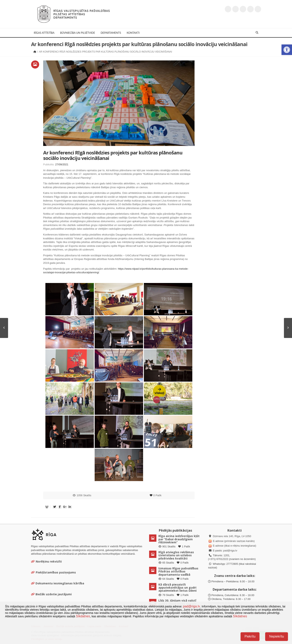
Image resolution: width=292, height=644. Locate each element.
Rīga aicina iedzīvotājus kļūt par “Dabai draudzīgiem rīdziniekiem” (179, 539)
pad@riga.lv (230, 551)
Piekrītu (250, 636)
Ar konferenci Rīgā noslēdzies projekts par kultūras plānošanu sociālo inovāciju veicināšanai (113, 155)
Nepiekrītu (277, 636)
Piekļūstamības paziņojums (53, 572)
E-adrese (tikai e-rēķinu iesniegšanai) (234, 546)
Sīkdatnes (83, 616)
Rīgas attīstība (44, 33)
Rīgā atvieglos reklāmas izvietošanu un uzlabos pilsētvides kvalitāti (176, 555)
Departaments (111, 33)
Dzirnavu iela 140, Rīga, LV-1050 (232, 536)
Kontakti (133, 33)
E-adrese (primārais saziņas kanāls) (234, 541)
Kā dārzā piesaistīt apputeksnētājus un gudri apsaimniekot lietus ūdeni (177, 588)
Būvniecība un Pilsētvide (78, 33)
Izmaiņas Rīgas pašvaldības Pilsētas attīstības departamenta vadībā (178, 571)
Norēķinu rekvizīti (46, 561)
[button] (287, 50)
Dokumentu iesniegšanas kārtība (60, 583)
